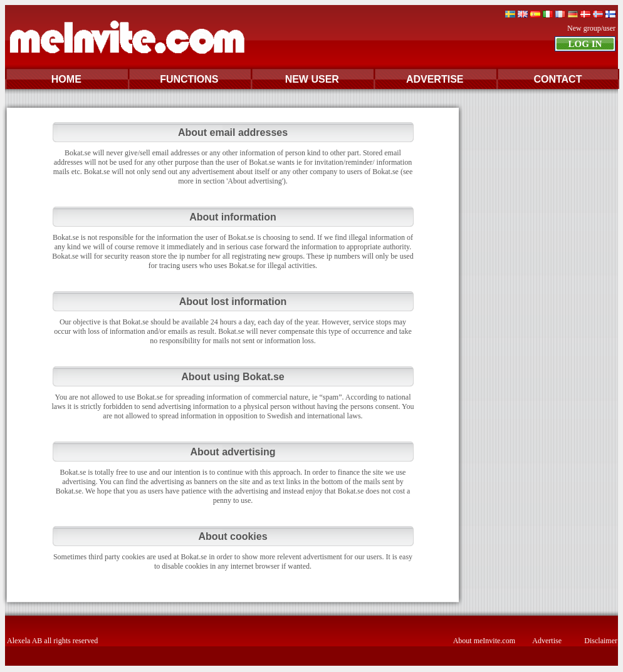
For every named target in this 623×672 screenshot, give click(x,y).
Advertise (547, 641)
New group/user (591, 28)
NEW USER (312, 79)
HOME (66, 79)
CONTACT (558, 79)
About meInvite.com (484, 641)
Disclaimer (601, 641)
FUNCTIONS (189, 79)
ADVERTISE (435, 79)
